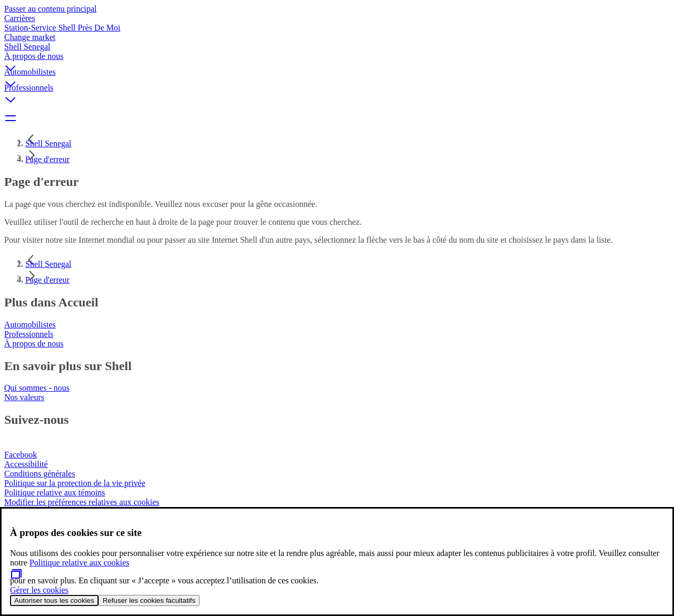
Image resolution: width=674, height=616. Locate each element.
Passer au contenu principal (51, 9)
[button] (337, 59)
